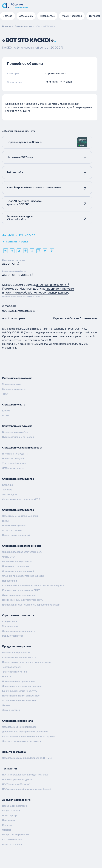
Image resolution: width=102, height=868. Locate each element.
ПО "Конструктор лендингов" (18, 780)
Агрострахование (12, 530)
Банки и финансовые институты (20, 691)
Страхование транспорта (18, 615)
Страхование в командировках (19, 727)
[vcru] (39, 250)
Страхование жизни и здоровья (22, 448)
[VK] (6, 250)
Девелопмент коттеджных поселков (22, 686)
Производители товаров (16, 566)
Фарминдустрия (11, 710)
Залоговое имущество (14, 389)
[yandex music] (32, 250)
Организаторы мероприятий (18, 571)
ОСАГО (6, 415)
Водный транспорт (13, 636)
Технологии (10, 769)
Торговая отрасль (12, 667)
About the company (14, 318)
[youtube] (45, 250)
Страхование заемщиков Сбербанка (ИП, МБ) (27, 758)
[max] (19, 250)
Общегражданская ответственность (22, 552)
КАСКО (6, 411)
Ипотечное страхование (17, 378)
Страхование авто (14, 405)
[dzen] (25, 250)
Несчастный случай (13, 459)
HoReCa (6, 676)
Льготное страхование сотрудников (22, 741)
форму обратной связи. (83, 333)
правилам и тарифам (60, 289)
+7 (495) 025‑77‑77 (75, 329)
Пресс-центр (9, 816)
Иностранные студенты (15, 454)
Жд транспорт (10, 626)
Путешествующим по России (18, 437)
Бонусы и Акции (11, 811)
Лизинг (6, 705)
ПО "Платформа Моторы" (16, 784)
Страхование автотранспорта (19, 631)
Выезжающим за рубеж (15, 432)
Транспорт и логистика (15, 672)
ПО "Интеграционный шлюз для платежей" (26, 775)
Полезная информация (15, 806)
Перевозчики (10, 581)
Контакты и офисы (16, 242)
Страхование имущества (18, 479)
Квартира (8, 485)
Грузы (5, 521)
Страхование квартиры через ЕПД (21, 499)
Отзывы (7, 830)
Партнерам (8, 820)
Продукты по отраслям (17, 646)
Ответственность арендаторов (19, 595)
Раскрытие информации (16, 835)
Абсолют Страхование (16, 800)
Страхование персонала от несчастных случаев (28, 736)
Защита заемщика (14, 752)
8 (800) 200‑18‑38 (13, 333)
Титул (5, 394)
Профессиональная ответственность (23, 600)
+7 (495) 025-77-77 (19, 235)
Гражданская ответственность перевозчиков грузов (31, 605)
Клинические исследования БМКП (21, 590)
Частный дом (10, 494)
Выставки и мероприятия (16, 652)
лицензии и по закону (53, 285)
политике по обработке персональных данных (36, 293)
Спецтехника (10, 621)
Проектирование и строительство (21, 696)
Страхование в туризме (17, 426)
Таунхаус (7, 490)
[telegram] (12, 250)
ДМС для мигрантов (13, 468)
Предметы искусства (14, 526)
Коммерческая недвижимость (19, 657)
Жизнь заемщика (12, 384)
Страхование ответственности (21, 546)
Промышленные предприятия (19, 681)
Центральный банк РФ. (38, 340)
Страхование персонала (17, 721)
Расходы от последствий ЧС (18, 562)
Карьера (7, 825)
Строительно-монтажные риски (20, 516)
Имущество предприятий (16, 535)
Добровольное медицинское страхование (25, 732)
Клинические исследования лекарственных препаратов (33, 585)
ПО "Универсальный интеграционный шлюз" (27, 789)
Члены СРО (8, 557)
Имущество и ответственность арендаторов (26, 662)
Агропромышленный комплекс (19, 700)
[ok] (52, 250)
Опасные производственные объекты (23, 576)
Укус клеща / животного (15, 463)
